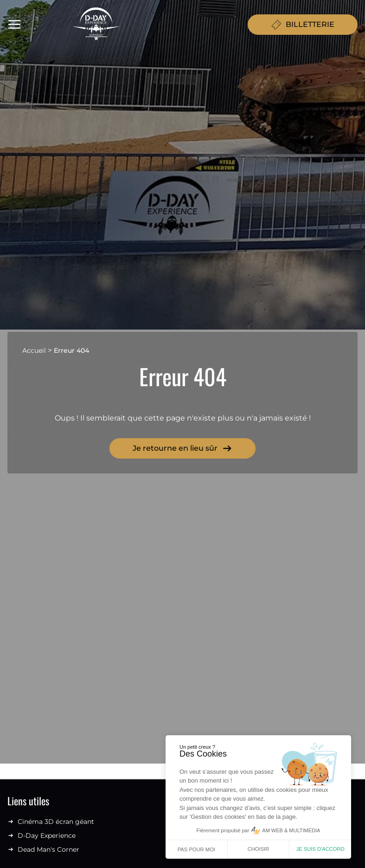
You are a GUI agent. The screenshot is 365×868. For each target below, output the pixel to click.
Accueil (34, 350)
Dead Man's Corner (43, 849)
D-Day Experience (42, 836)
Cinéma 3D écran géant (51, 822)
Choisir (259, 849)
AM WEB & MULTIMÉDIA (291, 830)
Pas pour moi (196, 849)
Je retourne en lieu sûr (182, 448)
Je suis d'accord (320, 849)
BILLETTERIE (303, 25)
